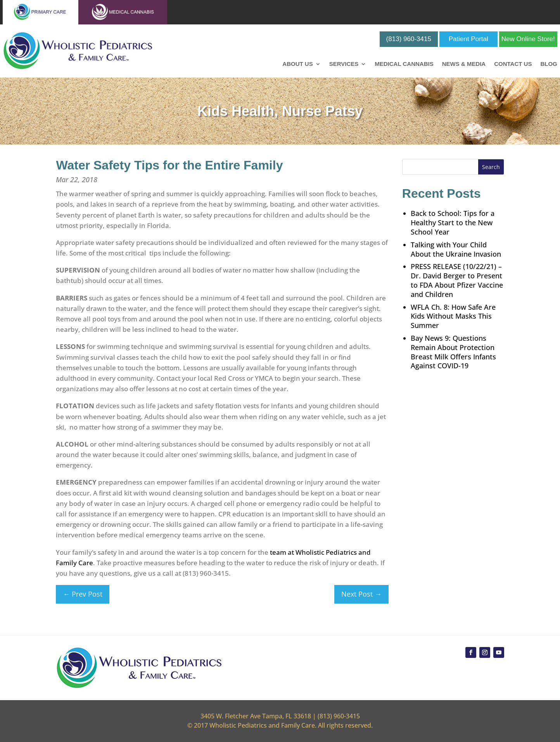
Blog (549, 64)
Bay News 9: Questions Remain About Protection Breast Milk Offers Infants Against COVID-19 (453, 352)
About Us (297, 64)
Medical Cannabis (404, 64)
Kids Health (236, 111)
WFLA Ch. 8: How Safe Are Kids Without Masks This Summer (453, 316)
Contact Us (513, 64)
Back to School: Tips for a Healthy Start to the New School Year (453, 223)
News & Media (464, 64)
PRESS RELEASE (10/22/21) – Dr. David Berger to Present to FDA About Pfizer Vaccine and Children (457, 280)
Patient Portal (468, 39)
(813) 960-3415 (409, 39)
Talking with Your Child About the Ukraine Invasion (456, 249)
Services (344, 64)
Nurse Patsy (322, 111)
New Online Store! (528, 39)
